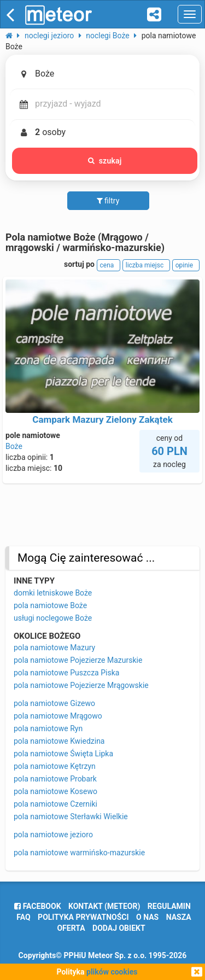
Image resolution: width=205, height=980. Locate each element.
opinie (186, 265)
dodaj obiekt (119, 928)
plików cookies (112, 972)
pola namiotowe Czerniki (55, 804)
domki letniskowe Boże (53, 593)
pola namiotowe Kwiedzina (59, 741)
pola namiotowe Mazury (54, 647)
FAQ (23, 917)
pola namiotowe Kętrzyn (55, 766)
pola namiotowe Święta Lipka (63, 754)
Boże (14, 446)
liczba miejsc (146, 265)
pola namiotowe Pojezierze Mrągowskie (81, 685)
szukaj (105, 161)
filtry (108, 201)
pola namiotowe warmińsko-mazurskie (79, 853)
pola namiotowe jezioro (53, 835)
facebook (37, 906)
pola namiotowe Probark (55, 779)
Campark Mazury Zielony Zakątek (102, 419)
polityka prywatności (83, 917)
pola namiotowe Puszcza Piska (66, 673)
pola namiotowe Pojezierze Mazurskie (78, 660)
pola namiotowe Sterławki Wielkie (71, 816)
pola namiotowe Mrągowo (58, 716)
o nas (147, 917)
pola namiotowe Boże (50, 605)
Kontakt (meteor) (104, 906)
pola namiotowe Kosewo (55, 791)
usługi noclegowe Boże (53, 618)
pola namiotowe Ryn (48, 728)
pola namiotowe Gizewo (54, 703)
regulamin (169, 906)
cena (109, 265)
